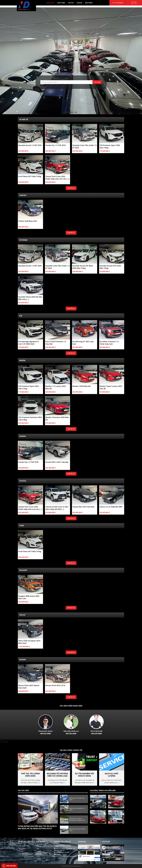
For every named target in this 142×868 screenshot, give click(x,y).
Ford (22, 526)
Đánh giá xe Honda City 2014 (77, 799)
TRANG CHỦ (50, 3)
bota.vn (79, 866)
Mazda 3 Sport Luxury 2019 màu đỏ (111, 387)
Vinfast (23, 195)
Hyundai (23, 240)
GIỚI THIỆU (61, 3)
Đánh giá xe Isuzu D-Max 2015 (77, 830)
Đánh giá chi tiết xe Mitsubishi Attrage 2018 (77, 819)
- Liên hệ (21, 854)
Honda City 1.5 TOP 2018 (55, 145)
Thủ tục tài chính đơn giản (30, 775)
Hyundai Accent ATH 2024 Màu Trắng (110, 267)
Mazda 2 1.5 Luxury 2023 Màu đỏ (56, 387)
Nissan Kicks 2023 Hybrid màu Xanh (29, 687)
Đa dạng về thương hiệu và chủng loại (57, 775)
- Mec (38, 849)
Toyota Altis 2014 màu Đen (83, 507)
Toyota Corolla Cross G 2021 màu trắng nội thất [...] (57, 508)
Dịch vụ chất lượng (112, 775)
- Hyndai (39, 846)
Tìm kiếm (97, 82)
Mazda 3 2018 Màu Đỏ (81, 386)
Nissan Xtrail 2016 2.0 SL (55, 685)
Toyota (23, 481)
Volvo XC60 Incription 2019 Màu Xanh (29, 642)
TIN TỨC (71, 3)
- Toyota (38, 851)
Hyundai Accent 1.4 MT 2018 (30, 145)
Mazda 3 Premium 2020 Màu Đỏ (57, 418)
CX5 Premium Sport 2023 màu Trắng (110, 146)
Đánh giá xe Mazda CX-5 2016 (77, 809)
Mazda (22, 360)
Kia (21, 316)
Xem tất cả (71, 188)
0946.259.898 (11, 866)
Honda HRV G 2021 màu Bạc (57, 462)
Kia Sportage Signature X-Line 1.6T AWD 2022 (29, 343)
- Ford (38, 856)
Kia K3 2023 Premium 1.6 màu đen (56, 343)
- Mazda (38, 854)
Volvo (22, 615)
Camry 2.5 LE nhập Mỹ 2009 (111, 507)
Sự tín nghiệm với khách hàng (85, 775)
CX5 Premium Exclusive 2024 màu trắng (30, 418)
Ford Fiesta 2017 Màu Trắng (30, 176)
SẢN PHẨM (89, 3)
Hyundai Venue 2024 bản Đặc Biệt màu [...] (30, 298)
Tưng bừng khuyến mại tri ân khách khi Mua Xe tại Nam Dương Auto (37, 827)
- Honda (38, 859)
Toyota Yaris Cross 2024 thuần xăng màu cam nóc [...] (57, 178)
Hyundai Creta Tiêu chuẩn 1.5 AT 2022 (84, 146)
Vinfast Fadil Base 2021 (28, 221)
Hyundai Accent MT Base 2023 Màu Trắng (83, 267)
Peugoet (23, 570)
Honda (23, 436)
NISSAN (23, 660)
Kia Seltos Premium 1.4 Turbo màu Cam (109, 343)
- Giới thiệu (21, 846)
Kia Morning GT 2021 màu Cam (83, 343)
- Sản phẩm (22, 849)
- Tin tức (20, 851)
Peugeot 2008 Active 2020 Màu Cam (29, 597)
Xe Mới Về (24, 119)
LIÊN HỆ (79, 3)
